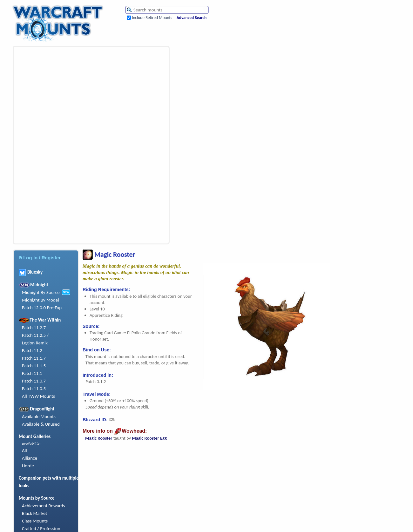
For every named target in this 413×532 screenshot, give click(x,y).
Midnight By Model (41, 300)
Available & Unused (41, 424)
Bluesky (31, 272)
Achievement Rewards (44, 506)
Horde (28, 466)
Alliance (30, 458)
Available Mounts (39, 416)
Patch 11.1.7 (34, 358)
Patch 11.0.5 (34, 389)
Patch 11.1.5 (34, 366)
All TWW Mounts (38, 396)
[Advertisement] (56, 145)
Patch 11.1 (32, 373)
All (24, 450)
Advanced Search (192, 18)
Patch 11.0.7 (34, 381)
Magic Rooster (99, 438)
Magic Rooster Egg (149, 438)
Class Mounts (35, 521)
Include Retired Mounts (152, 18)
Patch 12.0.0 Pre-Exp (42, 308)
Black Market (35, 513)
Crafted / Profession (41, 529)
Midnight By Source (41, 292)
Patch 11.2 (32, 350)
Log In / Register (40, 258)
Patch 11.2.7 (34, 328)
